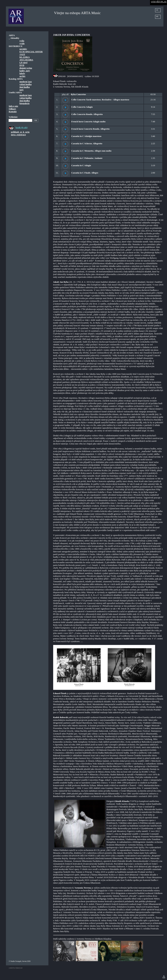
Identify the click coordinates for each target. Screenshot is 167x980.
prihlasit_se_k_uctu (20, 132)
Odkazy (12, 109)
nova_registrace (19, 135)
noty (22, 90)
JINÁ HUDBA (26, 60)
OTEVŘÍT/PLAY (159, 2)
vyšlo (22, 41)
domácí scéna (26, 68)
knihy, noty (25, 71)
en (157, 16)
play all (65, 94)
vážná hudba (26, 84)
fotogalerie (25, 103)
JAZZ (22, 54)
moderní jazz (26, 82)
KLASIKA (25, 57)
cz (157, 10)
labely (22, 73)
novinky (23, 49)
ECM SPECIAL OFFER (31, 52)
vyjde (22, 43)
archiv (23, 76)
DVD (22, 65)
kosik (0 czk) (22, 127)
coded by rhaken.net (16, 968)
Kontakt (13, 111)
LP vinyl (24, 63)
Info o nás (14, 106)
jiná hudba (25, 87)
